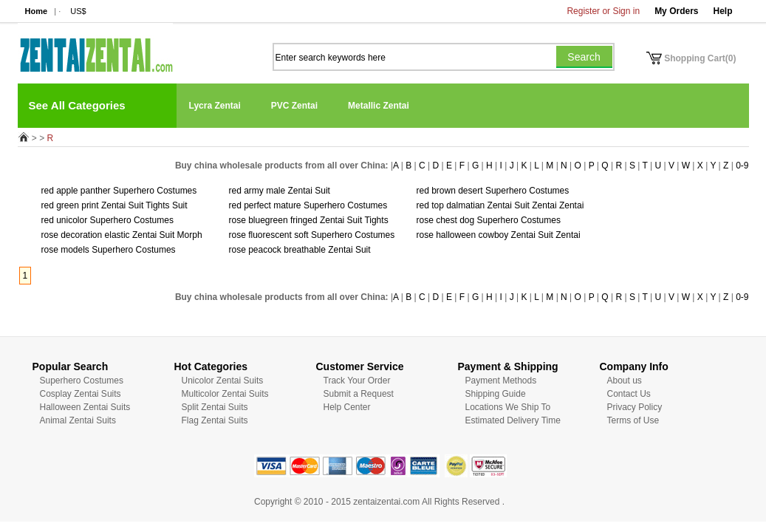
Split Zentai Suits (215, 407)
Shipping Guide (496, 394)
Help (722, 11)
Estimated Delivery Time (513, 420)
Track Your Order (357, 381)
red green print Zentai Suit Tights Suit (114, 205)
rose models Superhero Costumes (109, 250)
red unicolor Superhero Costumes (107, 220)
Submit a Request (359, 394)
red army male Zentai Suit (280, 191)
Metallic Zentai (379, 106)
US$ (78, 11)
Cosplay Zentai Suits (81, 394)
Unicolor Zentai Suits (223, 381)
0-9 (742, 166)
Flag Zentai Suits (215, 420)
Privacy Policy (635, 407)
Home (37, 11)
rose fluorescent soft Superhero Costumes (312, 235)
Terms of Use (633, 420)
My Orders (676, 11)
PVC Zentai (294, 106)
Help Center (347, 407)
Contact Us (629, 394)
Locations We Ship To (508, 407)
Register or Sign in (603, 11)
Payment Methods (501, 381)
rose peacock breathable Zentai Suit (300, 250)
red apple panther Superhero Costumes (119, 191)
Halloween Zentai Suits (85, 407)
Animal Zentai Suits (78, 420)
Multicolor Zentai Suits (225, 394)
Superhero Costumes (82, 381)
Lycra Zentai (215, 106)
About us (625, 381)
